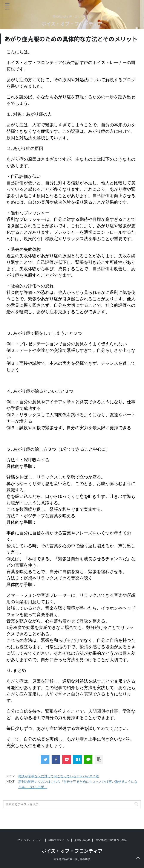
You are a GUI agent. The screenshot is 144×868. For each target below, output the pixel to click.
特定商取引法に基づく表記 (111, 840)
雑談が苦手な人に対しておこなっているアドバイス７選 (59, 776)
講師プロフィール (59, 840)
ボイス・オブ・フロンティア (72, 23)
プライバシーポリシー (30, 840)
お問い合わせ (83, 840)
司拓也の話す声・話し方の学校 (72, 859)
